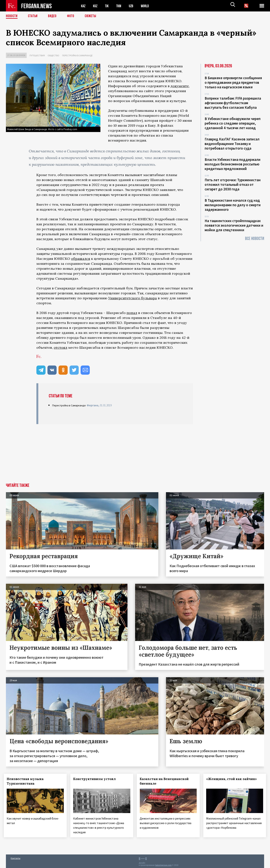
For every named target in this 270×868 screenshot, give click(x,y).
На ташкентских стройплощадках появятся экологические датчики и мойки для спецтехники (234, 225)
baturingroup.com (163, 864)
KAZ (83, 6)
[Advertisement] (135, 455)
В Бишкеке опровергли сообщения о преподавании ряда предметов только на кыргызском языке (233, 82)
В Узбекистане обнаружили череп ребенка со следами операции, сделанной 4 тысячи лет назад (233, 123)
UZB (134, 6)
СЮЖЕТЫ (93, 16)
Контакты (16, 857)
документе (180, 86)
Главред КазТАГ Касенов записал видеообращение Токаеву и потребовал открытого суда (232, 144)
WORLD (148, 6)
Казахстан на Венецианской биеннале (166, 781)
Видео (54, 16)
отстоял (60, 347)
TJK (108, 6)
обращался (81, 259)
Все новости (255, 239)
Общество (53, 55)
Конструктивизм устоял (97, 779)
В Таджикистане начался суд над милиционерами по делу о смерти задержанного (233, 205)
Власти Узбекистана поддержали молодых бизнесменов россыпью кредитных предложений (233, 164)
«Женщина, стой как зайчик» (233, 779)
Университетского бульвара (133, 298)
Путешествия (37, 55)
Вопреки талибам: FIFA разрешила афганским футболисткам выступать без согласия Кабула (233, 103)
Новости (12, 16)
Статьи (34, 16)
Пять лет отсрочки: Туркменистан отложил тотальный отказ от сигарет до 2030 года (233, 184)
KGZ (96, 6)
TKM (121, 6)
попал (132, 313)
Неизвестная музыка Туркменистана (27, 781)
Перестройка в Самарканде (77, 55)
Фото (72, 16)
